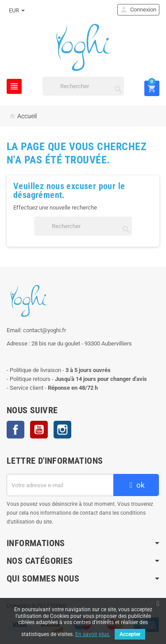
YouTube (39, 430)
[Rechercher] (83, 86)
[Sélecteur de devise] (17, 11)
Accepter (130, 634)
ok (136, 485)
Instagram (62, 430)
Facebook (15, 430)
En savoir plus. (93, 634)
